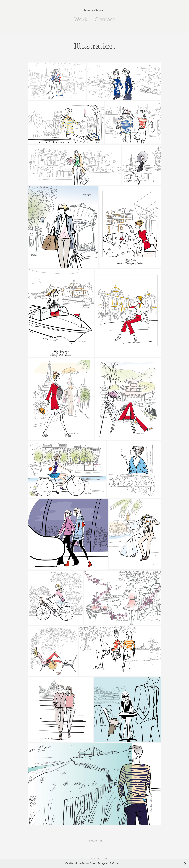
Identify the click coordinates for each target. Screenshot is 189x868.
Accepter (103, 863)
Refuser (114, 863)
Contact (105, 19)
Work (81, 19)
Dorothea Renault (94, 10)
